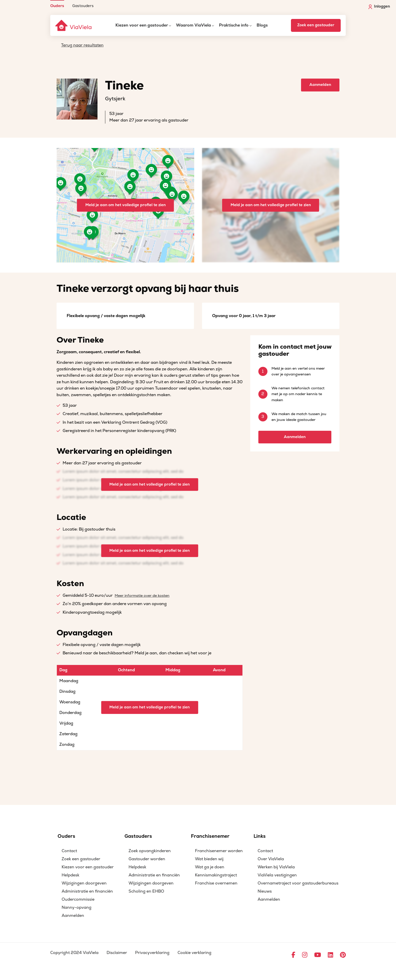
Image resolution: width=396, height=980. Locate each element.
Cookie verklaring (194, 953)
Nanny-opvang (77, 907)
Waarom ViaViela (193, 25)
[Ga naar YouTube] (318, 955)
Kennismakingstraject (216, 875)
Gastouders (83, 6)
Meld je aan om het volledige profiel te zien (126, 205)
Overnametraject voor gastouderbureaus (298, 883)
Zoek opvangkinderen (150, 851)
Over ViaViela (271, 859)
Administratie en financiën (87, 891)
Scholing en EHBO (146, 891)
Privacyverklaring (152, 953)
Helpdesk (70, 875)
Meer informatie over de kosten (142, 596)
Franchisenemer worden (219, 851)
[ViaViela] (74, 25)
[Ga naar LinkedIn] (330, 955)
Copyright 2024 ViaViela (74, 953)
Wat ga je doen (210, 867)
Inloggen (379, 7)
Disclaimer (117, 953)
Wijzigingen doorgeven (84, 883)
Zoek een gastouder (316, 25)
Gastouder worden (147, 859)
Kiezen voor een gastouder (142, 25)
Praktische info (234, 25)
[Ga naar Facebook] (293, 955)
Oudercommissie (78, 899)
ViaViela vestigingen (277, 875)
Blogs (262, 25)
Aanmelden (320, 85)
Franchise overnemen (216, 883)
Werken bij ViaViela (276, 867)
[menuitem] (57, 4)
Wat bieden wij (209, 859)
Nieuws (265, 891)
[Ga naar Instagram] (305, 955)
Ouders (57, 6)
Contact (69, 851)
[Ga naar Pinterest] (343, 955)
